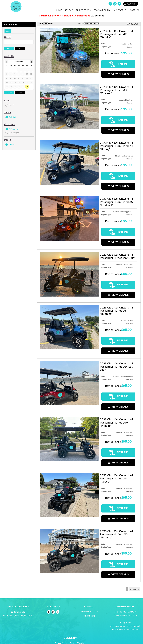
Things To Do (83, 10)
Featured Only (133, 24)
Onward (10, 145)
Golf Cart (11, 117)
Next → (136, 559)
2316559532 (89, 585)
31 (27, 87)
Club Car (11, 105)
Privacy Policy (61, 612)
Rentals (69, 10)
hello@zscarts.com (89, 581)
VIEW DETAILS (118, 72)
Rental (8, 31)
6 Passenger (12, 133)
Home (59, 10)
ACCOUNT (131, 4)
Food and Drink (102, 10)
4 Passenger (12, 129)
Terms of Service (77, 612)
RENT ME (118, 63)
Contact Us (121, 10)
